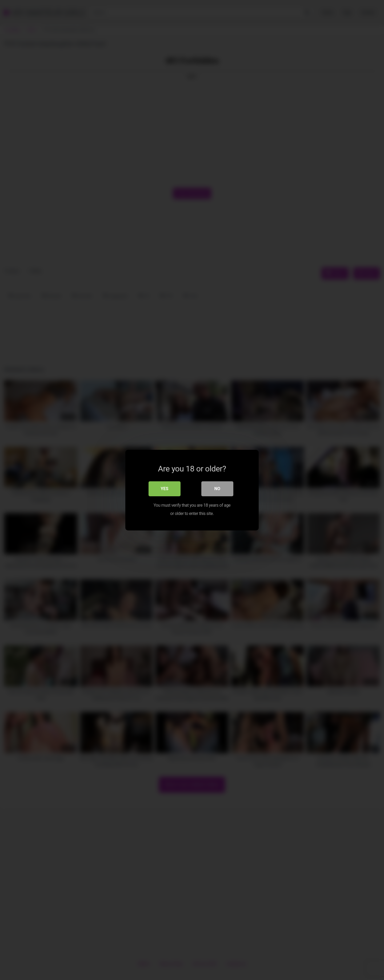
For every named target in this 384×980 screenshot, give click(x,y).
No (217, 489)
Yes (165, 489)
